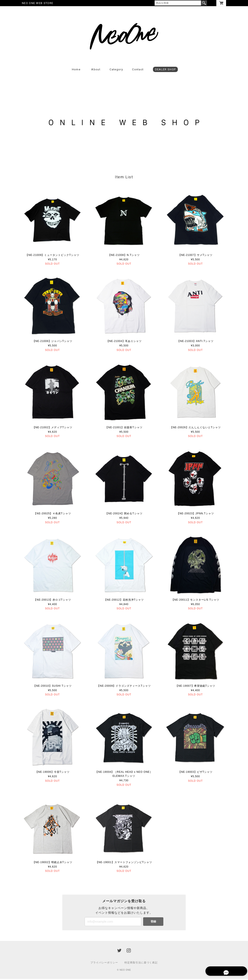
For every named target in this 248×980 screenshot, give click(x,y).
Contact (138, 70)
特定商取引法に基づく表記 (141, 964)
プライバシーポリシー (104, 964)
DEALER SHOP (165, 70)
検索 (204, 3)
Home (76, 70)
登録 (153, 923)
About (96, 70)
